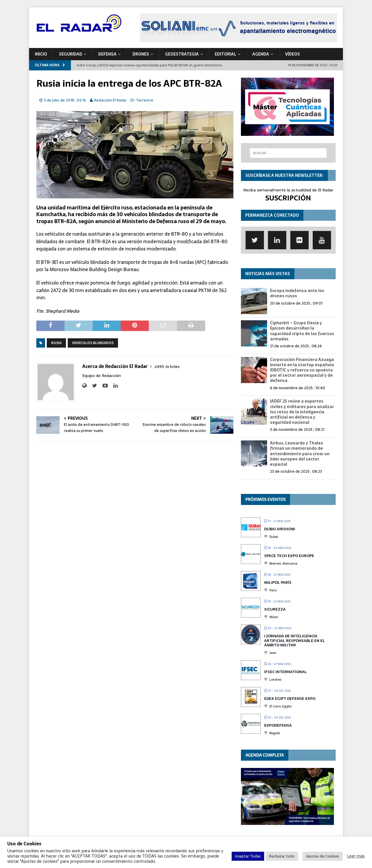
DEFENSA (107, 54)
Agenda (261, 54)
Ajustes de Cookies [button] (323, 856)
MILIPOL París (278, 582)
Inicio (41, 54)
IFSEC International (286, 672)
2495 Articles (167, 367)
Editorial (226, 54)
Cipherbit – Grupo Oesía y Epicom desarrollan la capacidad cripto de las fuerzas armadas (302, 331)
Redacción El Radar (110, 100)
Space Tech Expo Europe (289, 556)
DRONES (141, 54)
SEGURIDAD (71, 54)
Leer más (356, 856)
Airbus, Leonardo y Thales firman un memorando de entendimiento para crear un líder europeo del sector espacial (300, 454)
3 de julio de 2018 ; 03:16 (65, 100)
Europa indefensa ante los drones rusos (297, 293)
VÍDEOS (293, 54)
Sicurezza (275, 609)
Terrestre (145, 100)
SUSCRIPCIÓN (288, 198)
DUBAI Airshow (280, 529)
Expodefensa (278, 725)
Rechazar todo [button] (282, 856)
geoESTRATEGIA (182, 54)
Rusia (56, 343)
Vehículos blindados (93, 343)
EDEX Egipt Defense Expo (290, 699)
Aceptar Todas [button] (248, 856)
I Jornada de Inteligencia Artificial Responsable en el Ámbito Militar (295, 641)
